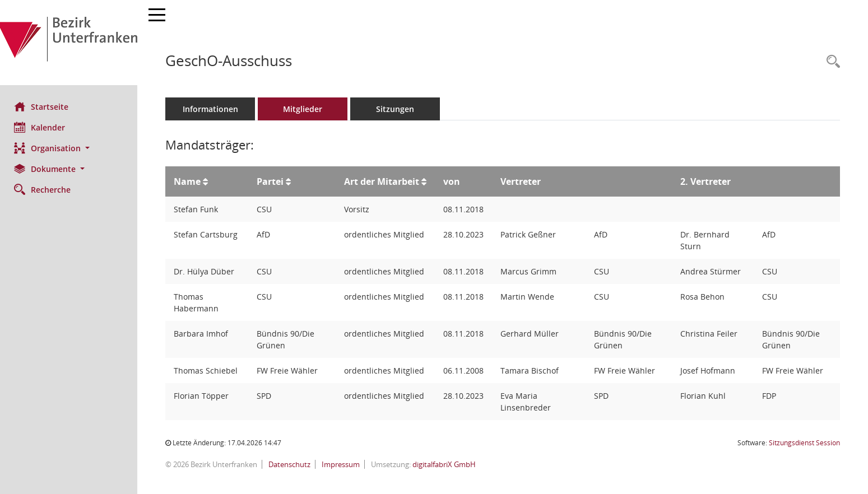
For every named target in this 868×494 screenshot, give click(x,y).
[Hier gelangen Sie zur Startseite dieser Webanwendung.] (70, 43)
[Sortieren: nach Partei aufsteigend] (291, 181)
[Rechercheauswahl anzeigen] (830, 62)
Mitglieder (305, 109)
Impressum (343, 464)
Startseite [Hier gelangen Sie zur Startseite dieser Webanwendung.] (44, 106)
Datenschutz (291, 464)
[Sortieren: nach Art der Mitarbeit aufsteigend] (426, 181)
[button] (70, 148)
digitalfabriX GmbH (447, 464)
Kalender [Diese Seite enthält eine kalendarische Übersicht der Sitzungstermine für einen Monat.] (42, 127)
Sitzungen (398, 109)
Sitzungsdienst (804, 443)
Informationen (213, 109)
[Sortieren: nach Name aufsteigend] (208, 181)
